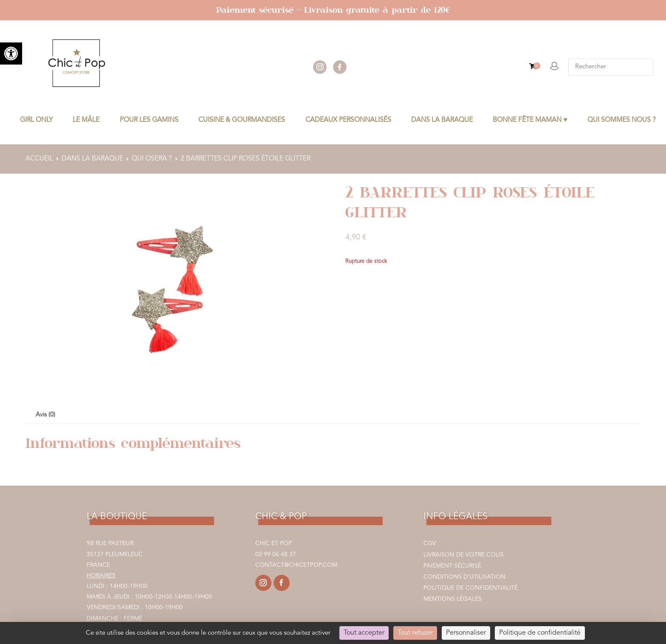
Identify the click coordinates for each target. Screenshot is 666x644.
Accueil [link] (39, 159)
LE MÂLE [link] (86, 120)
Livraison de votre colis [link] (464, 555)
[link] (11, 53)
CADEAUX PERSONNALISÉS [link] (348, 120)
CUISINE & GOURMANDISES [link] (242, 120)
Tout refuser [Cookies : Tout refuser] (415, 633)
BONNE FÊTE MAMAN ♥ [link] (530, 120)
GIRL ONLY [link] (36, 120)
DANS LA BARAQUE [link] (442, 120)
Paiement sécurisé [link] (452, 566)
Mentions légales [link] (453, 599)
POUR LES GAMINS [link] (149, 120)
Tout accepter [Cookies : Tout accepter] (364, 633)
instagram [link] (320, 67)
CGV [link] (430, 543)
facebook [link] (340, 67)
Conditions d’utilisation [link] (464, 577)
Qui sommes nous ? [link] (622, 120)
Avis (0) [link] (45, 415)
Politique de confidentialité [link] (471, 588)
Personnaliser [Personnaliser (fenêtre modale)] (466, 633)
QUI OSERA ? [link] (152, 159)
